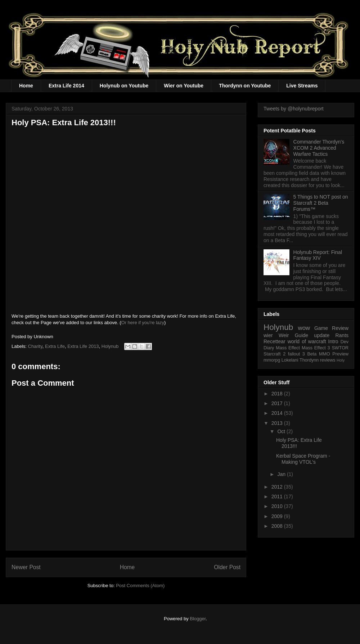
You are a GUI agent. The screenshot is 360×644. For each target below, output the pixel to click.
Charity (35, 346)
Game (321, 328)
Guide (301, 335)
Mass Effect (288, 348)
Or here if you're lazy (143, 323)
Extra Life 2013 (83, 346)
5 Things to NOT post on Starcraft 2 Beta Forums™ (321, 203)
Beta (312, 354)
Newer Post (26, 567)
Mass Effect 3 (316, 348)
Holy (341, 360)
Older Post (227, 567)
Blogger (198, 619)
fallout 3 (296, 354)
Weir (284, 335)
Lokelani (290, 360)
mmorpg (272, 360)
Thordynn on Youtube (245, 86)
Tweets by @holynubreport (294, 109)
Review (340, 328)
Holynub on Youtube (124, 86)
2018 (278, 394)
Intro (333, 341)
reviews (328, 360)
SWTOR (340, 348)
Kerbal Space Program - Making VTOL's (303, 459)
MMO (325, 354)
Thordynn (309, 360)
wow (304, 328)
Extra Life (55, 346)
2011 (278, 496)
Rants (342, 335)
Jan (282, 474)
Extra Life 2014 (66, 86)
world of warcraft (307, 341)
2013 (278, 423)
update (322, 335)
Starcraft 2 (274, 354)
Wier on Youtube (184, 86)
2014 (278, 413)
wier (268, 335)
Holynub (110, 346)
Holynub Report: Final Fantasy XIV (318, 255)
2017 (278, 403)
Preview (340, 354)
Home (26, 86)
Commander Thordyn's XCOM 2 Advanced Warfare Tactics (319, 148)
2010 (278, 506)
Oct (282, 431)
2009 (278, 516)
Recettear (274, 341)
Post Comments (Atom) (140, 586)
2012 (278, 487)
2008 (278, 526)
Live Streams (302, 86)
